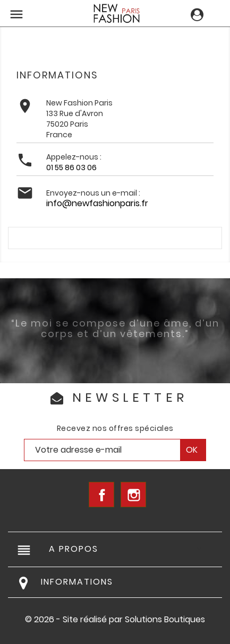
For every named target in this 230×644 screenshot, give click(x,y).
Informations (77, 582)
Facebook (101, 495)
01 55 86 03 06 (71, 167)
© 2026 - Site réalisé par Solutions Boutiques (115, 619)
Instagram (133, 495)
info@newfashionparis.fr (97, 203)
